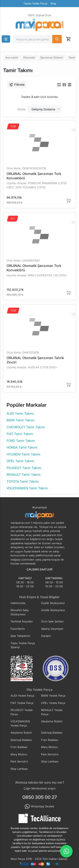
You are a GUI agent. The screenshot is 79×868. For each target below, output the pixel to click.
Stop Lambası (50, 761)
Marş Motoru (50, 747)
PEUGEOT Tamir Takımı (24, 468)
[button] (6, 39)
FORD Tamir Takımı (21, 441)
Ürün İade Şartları (52, 621)
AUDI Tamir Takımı (20, 414)
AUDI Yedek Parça (22, 696)
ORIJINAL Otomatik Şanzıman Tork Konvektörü (34, 176)
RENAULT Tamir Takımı (24, 475)
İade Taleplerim (20, 636)
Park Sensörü (50, 754)
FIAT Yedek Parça (22, 703)
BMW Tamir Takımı (21, 420)
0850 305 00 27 (40, 797)
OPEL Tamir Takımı (20, 461)
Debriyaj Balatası (52, 733)
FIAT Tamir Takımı (20, 434)
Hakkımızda (18, 603)
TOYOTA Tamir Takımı (23, 481)
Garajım (46, 636)
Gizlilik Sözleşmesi (53, 610)
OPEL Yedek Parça (53, 703)
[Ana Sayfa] (40, 25)
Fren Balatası (50, 740)
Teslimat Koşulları (22, 621)
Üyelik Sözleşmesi (53, 603)
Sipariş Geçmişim (52, 629)
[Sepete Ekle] (69, 201)
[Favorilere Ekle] (73, 130)
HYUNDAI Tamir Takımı (23, 454)
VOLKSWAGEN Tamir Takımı (27, 488)
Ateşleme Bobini (52, 721)
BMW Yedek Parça (53, 696)
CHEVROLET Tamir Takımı (26, 427)
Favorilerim (18, 629)
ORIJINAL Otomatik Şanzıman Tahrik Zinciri (35, 360)
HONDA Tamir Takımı (22, 447)
